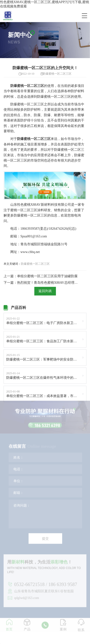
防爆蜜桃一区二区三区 (35, 264)
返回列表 (45, 291)
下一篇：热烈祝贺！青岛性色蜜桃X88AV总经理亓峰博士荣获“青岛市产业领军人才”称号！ (41, 283)
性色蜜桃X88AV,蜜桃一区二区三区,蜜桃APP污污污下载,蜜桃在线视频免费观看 (45, 4)
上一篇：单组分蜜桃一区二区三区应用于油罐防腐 (41, 276)
